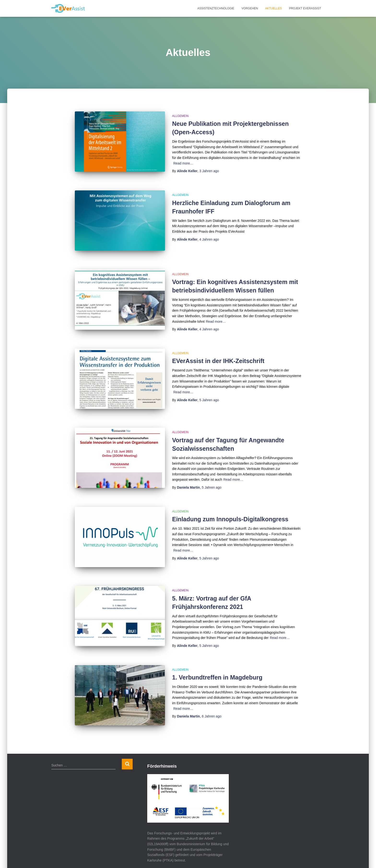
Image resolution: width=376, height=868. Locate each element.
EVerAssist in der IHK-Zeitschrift (218, 352)
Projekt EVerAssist (305, 8)
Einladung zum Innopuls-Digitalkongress (230, 504)
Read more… (183, 163)
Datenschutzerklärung (302, 857)
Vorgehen (250, 8)
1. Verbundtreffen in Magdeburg (217, 655)
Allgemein (180, 116)
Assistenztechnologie (216, 8)
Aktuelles (273, 8)
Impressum (265, 857)
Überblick (240, 857)
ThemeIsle (93, 857)
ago (209, 171)
